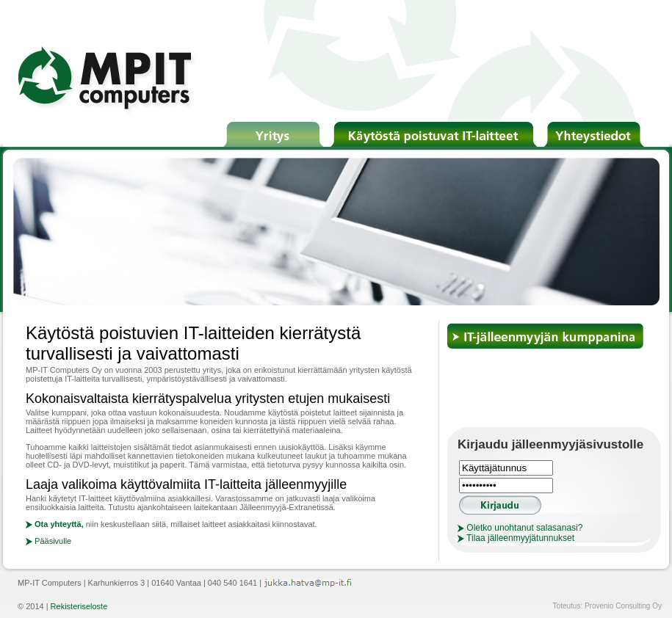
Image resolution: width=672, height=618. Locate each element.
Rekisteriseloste (79, 606)
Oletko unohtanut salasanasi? (520, 528)
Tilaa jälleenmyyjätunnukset (516, 538)
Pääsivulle (48, 541)
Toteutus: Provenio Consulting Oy (607, 606)
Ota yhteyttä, (55, 524)
